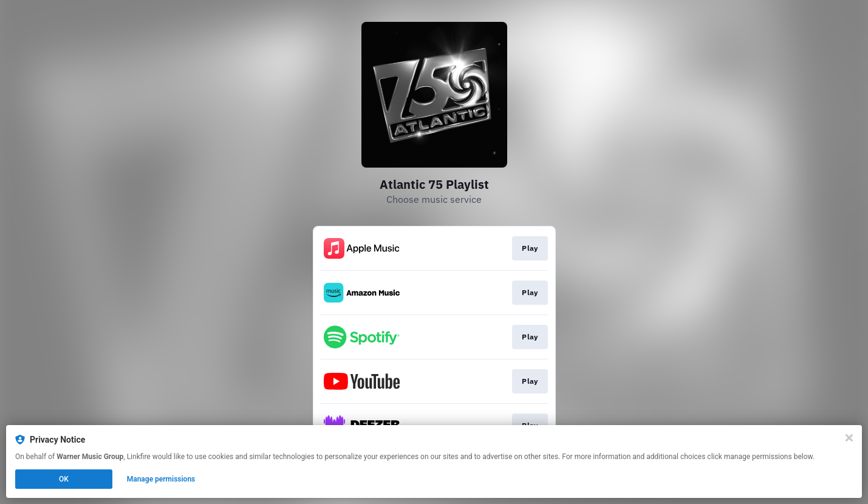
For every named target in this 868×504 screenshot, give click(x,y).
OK (64, 479)
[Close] (849, 438)
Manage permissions (161, 479)
